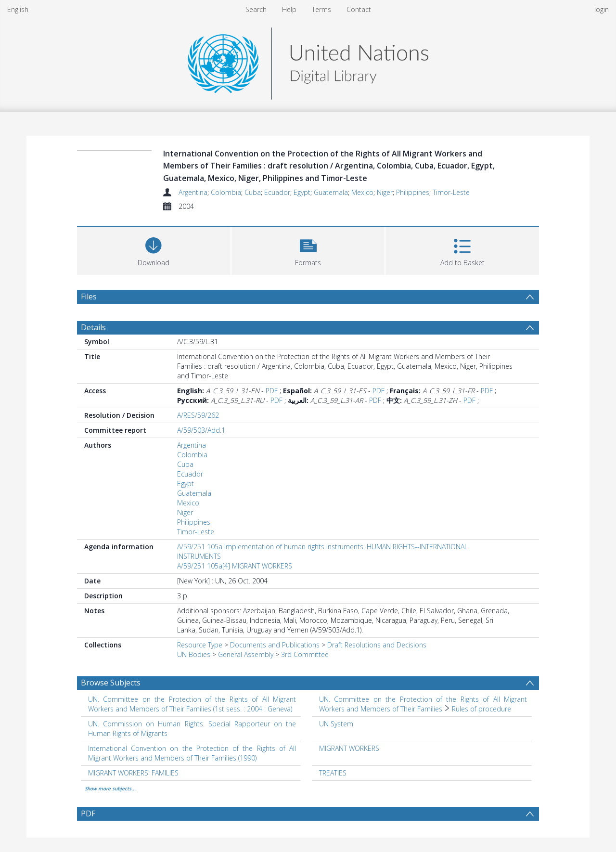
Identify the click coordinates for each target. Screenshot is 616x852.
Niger (385, 192)
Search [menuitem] (256, 9)
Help (289, 9)
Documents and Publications (275, 645)
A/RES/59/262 (198, 415)
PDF (272, 391)
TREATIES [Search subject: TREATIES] (333, 773)
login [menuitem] (602, 9)
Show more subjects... (110, 788)
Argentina (193, 192)
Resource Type (200, 645)
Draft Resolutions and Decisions (377, 645)
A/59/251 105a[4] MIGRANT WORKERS (235, 566)
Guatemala (331, 192)
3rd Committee (305, 654)
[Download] (154, 250)
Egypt (302, 192)
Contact (359, 9)
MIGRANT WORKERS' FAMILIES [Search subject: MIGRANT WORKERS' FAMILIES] (133, 773)
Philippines (413, 192)
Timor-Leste (451, 192)
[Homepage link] (308, 61)
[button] (308, 250)
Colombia (226, 192)
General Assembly (246, 654)
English (18, 9)
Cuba (253, 192)
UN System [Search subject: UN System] (336, 724)
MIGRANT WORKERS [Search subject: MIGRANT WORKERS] (349, 748)
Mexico (362, 192)
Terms (321, 9)
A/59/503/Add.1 (201, 430)
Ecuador (277, 192)
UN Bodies (194, 654)
